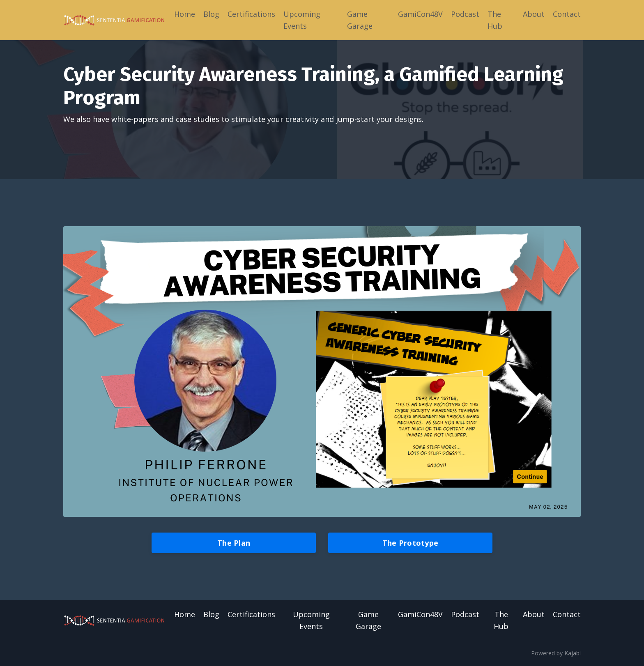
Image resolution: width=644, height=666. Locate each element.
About (534, 14)
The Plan (234, 543)
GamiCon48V (420, 14)
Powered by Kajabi (556, 653)
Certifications (251, 14)
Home (185, 14)
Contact (567, 14)
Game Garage (360, 20)
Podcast (465, 14)
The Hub (495, 20)
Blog (211, 14)
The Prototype (410, 543)
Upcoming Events (302, 20)
